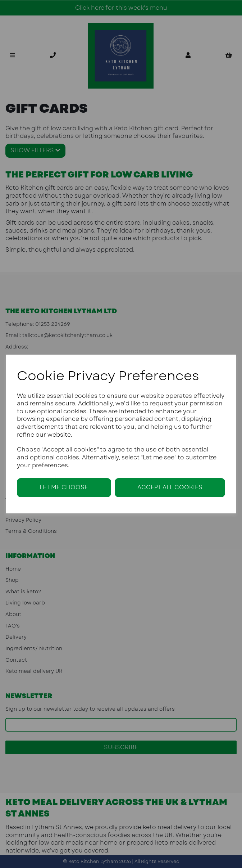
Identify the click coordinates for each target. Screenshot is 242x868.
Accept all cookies (170, 487)
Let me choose (64, 487)
